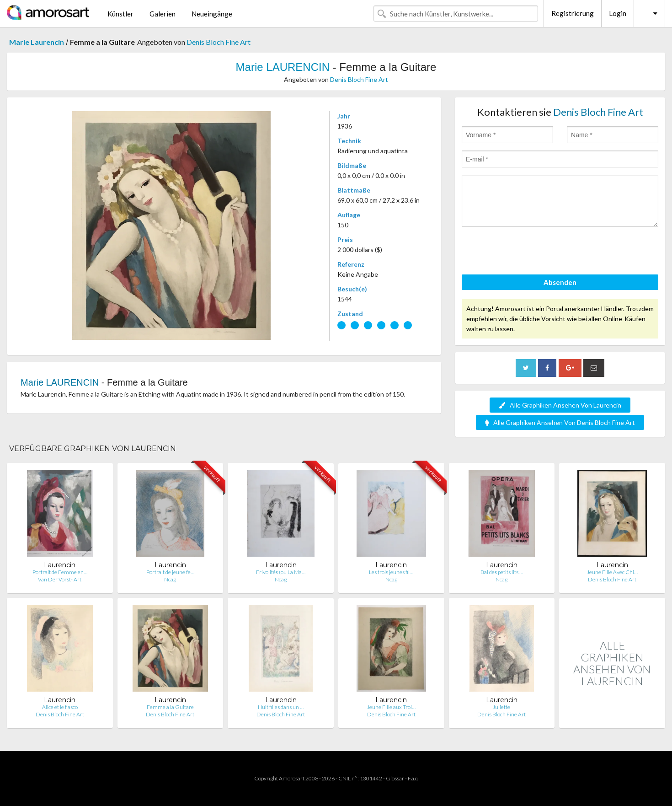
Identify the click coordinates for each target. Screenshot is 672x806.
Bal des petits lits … (502, 572)
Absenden (560, 282)
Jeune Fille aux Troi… (391, 707)
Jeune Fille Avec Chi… (612, 572)
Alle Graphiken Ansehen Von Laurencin (560, 405)
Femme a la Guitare (170, 707)
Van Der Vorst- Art (60, 579)
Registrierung (573, 13)
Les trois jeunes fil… (391, 572)
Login (618, 13)
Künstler (120, 14)
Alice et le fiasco (60, 707)
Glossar (395, 778)
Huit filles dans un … (281, 707)
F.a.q (413, 778)
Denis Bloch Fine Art (219, 42)
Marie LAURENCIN (283, 67)
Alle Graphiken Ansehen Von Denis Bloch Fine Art (560, 422)
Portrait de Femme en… (60, 572)
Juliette (501, 707)
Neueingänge (212, 14)
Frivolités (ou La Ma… (281, 572)
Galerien (163, 14)
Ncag (170, 579)
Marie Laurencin (37, 42)
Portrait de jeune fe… (170, 572)
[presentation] (531, 252)
